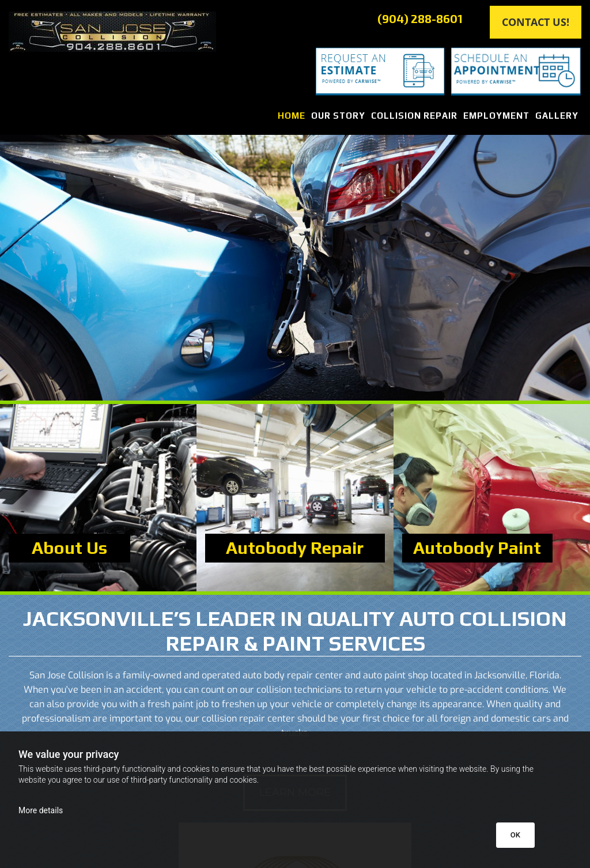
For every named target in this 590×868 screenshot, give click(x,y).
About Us (69, 548)
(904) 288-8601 (420, 18)
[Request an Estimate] (369, 71)
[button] (536, 22)
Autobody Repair (295, 548)
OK (515, 835)
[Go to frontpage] (147, 32)
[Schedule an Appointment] (516, 72)
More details (41, 810)
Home (292, 116)
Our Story (338, 116)
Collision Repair (414, 116)
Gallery (557, 116)
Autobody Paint (477, 548)
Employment (496, 116)
